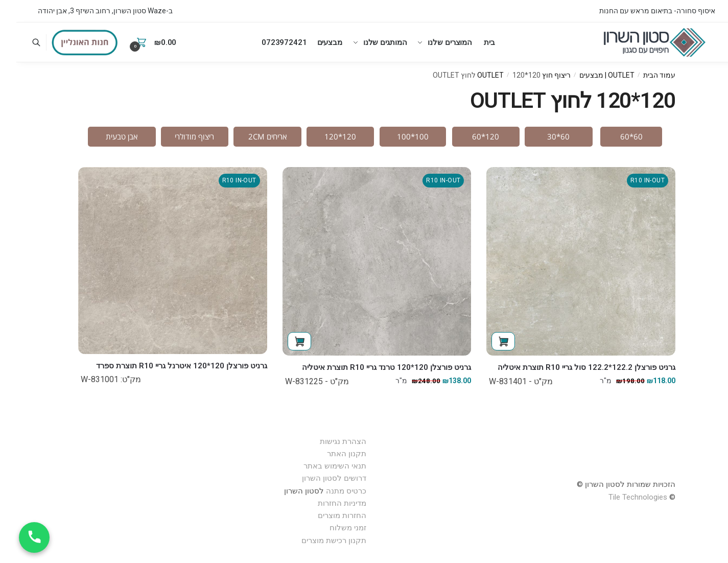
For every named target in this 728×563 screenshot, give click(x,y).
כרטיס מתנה (330, 491)
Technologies (628, 497)
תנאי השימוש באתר (319, 466)
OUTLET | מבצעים (591, 75)
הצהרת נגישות (327, 441)
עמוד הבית (643, 75)
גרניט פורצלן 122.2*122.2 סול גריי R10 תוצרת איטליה (570, 367)
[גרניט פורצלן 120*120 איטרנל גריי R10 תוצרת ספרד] (156, 261)
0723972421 (267, 42)
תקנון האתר (330, 454)
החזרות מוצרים (325, 515)
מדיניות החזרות (326, 503)
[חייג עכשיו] (18, 537)
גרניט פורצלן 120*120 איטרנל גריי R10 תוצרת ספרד (165, 366)
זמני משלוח (332, 528)
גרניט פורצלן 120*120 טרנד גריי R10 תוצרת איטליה (370, 367)
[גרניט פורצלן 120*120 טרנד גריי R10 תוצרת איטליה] (361, 262)
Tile (598, 497)
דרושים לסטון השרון (318, 478)
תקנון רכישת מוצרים (318, 541)
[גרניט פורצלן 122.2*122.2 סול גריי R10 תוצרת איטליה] (565, 262)
